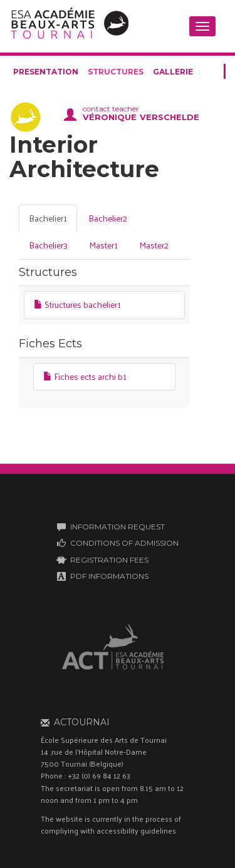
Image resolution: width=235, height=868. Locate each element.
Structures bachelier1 (77, 304)
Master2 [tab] (154, 245)
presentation (46, 72)
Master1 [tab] (103, 245)
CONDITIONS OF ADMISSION (124, 543)
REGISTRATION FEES (109, 560)
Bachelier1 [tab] (48, 218)
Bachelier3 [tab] (48, 245)
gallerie (173, 72)
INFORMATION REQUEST (118, 527)
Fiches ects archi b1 (85, 376)
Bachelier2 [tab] (108, 218)
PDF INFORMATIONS (109, 576)
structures (116, 72)
